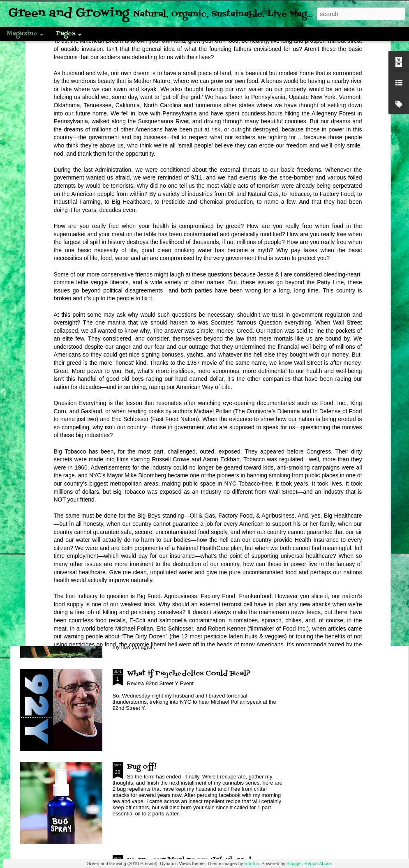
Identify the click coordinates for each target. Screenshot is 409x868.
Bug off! (142, 767)
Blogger (294, 863)
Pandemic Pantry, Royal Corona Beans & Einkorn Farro (67, 339)
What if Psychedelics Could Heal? (189, 674)
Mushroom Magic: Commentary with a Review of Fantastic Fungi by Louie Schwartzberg (197, 590)
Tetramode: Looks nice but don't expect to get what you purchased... (161, 344)
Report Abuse (318, 863)
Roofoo (251, 863)
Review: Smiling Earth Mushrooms (190, 487)
